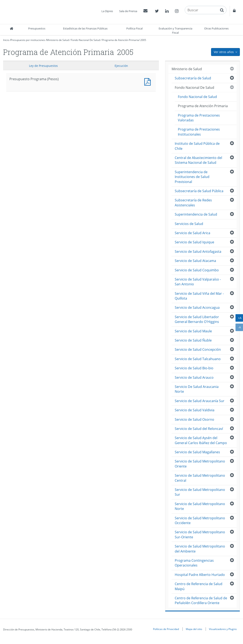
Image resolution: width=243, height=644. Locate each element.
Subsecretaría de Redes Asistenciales (193, 203)
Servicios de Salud (189, 224)
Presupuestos (37, 28)
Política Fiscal (134, 28)
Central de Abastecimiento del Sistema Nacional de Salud (198, 160)
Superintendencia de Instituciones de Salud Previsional (192, 177)
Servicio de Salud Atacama (195, 261)
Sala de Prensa (128, 11)
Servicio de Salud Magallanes (197, 452)
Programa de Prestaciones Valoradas (199, 118)
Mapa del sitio (194, 629)
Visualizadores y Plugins (223, 629)
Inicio (6, 40)
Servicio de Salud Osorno (194, 419)
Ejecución (121, 66)
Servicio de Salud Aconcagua (197, 307)
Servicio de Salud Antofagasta (198, 252)
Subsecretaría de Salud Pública (199, 191)
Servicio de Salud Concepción (198, 349)
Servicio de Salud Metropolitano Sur (200, 492)
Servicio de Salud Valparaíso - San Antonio (198, 282)
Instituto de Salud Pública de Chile (197, 146)
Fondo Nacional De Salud (85, 40)
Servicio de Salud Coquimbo (197, 270)
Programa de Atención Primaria (120, 40)
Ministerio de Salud (58, 40)
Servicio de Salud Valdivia (195, 410)
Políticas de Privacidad (166, 629)
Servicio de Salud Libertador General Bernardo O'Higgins (197, 319)
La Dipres (107, 11)
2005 (143, 40)
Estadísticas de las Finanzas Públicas (85, 28)
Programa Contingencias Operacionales (194, 563)
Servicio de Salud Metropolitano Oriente (200, 464)
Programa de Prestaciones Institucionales (199, 132)
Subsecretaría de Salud (193, 78)
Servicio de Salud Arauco (194, 377)
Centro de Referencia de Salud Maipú (199, 586)
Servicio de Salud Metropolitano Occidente (200, 520)
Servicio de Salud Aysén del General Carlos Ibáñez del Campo (201, 440)
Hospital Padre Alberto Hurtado (200, 575)
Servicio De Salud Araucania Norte (197, 389)
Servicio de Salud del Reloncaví (199, 429)
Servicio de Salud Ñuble (193, 340)
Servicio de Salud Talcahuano (198, 359)
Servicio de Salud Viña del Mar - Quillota (199, 296)
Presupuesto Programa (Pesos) (148, 81)
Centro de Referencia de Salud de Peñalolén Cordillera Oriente (201, 600)
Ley (43, 66)
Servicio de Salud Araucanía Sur (200, 401)
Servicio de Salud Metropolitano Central (200, 478)
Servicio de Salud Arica (192, 233)
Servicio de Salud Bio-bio (194, 368)
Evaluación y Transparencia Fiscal (175, 30)
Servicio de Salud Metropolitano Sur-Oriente (200, 534)
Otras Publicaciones (216, 28)
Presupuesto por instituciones (28, 40)
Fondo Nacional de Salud (197, 97)
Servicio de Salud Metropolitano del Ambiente (200, 549)
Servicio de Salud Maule (193, 331)
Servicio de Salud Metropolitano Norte (200, 506)
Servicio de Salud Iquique (194, 242)
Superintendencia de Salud (196, 214)
